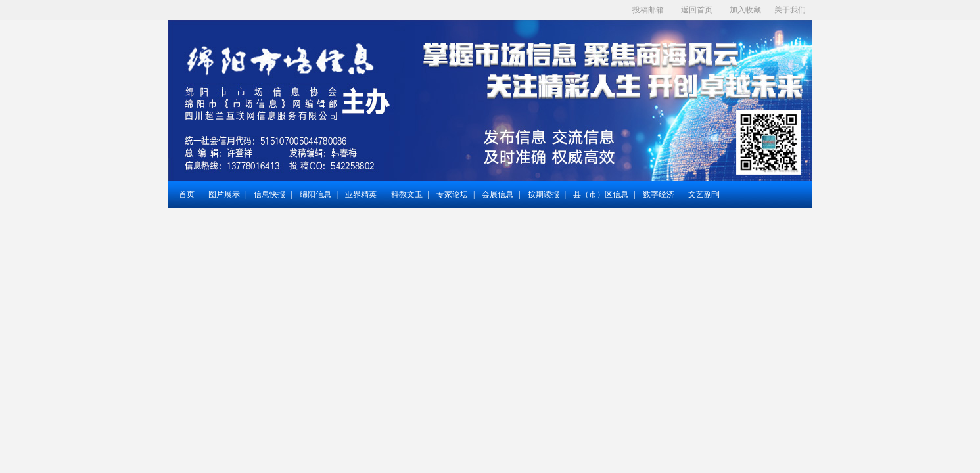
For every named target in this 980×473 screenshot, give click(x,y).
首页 (187, 194)
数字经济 (659, 194)
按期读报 (544, 194)
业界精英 (361, 194)
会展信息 (498, 194)
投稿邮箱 (648, 10)
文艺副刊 (704, 194)
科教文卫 (407, 194)
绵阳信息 (315, 194)
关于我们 (790, 10)
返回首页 (697, 10)
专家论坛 (452, 194)
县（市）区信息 (601, 194)
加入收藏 (745, 10)
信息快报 (269, 194)
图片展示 (224, 194)
